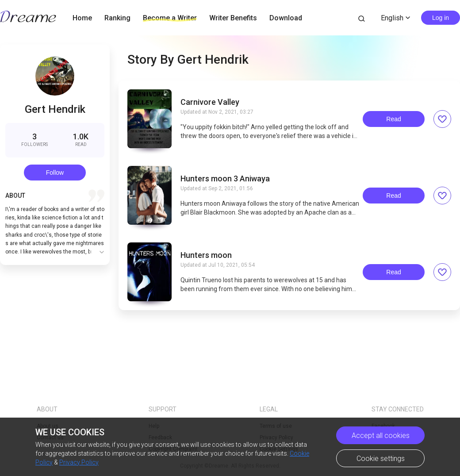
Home (82, 18)
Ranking (117, 18)
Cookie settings (381, 459)
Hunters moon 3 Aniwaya (225, 179)
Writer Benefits (233, 18)
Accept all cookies (381, 436)
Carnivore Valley (210, 102)
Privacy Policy (79, 462)
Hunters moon (206, 255)
